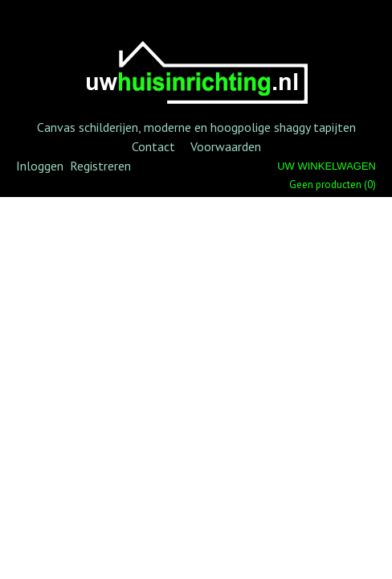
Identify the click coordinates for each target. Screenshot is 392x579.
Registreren (100, 166)
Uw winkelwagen (327, 166)
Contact (153, 146)
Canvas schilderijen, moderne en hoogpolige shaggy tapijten (196, 127)
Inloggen (40, 166)
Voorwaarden (226, 146)
